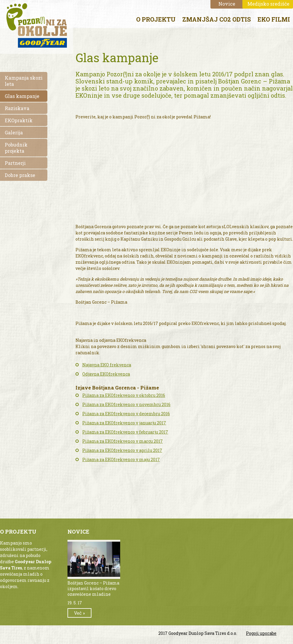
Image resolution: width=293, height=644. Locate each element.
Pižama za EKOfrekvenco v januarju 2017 (124, 423)
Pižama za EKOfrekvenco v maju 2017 (121, 459)
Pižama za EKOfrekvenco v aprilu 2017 (122, 450)
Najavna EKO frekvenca (107, 365)
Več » (79, 613)
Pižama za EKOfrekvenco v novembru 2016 (126, 404)
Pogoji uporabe (261, 633)
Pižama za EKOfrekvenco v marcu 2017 (123, 441)
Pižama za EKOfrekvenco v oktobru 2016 (124, 395)
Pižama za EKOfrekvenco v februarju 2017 (125, 432)
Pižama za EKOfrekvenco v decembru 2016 (126, 414)
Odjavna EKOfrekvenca (106, 374)
